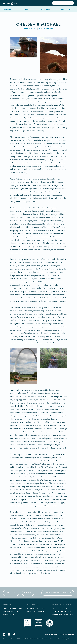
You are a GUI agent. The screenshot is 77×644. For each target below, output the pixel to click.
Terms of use (51, 635)
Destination (67, 9)
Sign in (28, 593)
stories (8, 9)
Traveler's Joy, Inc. (11, 639)
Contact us (11, 593)
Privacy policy (67, 635)
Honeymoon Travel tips (62, 615)
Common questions (12, 611)
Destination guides (61, 608)
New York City (30, 29)
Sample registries (36, 611)
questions (46, 9)
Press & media (9, 615)
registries (26, 9)
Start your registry (63, 3)
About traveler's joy (13, 608)
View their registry (46, 29)
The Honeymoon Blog (61, 611)
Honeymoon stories (36, 608)
